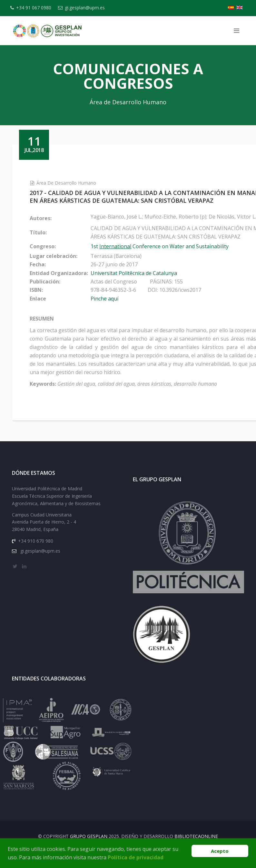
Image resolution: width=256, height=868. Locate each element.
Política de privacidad (136, 857)
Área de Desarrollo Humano (82, 183)
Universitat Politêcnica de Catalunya (149, 273)
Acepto (220, 851)
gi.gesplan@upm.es (93, 8)
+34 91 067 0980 (38, 8)
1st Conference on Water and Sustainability (175, 246)
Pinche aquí (120, 299)
